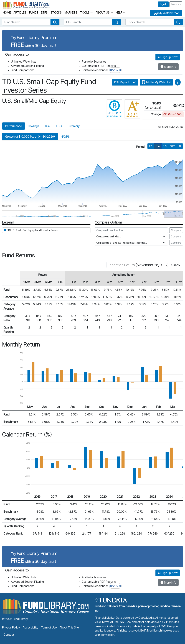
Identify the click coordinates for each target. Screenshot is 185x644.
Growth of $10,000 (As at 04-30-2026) (30, 137)
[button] (55, 22)
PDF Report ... (125, 82)
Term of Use (49, 627)
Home (7, 12)
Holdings (34, 126)
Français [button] (176, 4)
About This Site (69, 627)
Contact (9, 635)
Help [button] (121, 12)
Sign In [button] (163, 4)
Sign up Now (168, 57)
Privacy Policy (11, 627)
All (180, 146)
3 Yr (158, 146)
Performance (14, 126)
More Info (168, 67)
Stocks (56, 12)
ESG (59, 126)
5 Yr (165, 146)
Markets (71, 12)
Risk (48, 126)
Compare (176, 230)
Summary (74, 126)
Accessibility (30, 627)
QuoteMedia (146, 618)
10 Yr (173, 146)
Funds (34, 12)
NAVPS (65, 137)
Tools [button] (86, 12)
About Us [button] (104, 12)
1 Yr (151, 146)
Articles (20, 12)
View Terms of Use (107, 622)
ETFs (44, 12)
